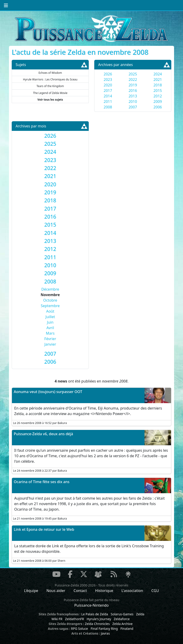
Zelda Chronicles (97, 624)
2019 (133, 85)
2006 (158, 107)
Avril (50, 328)
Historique (104, 591)
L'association (132, 591)
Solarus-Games (122, 614)
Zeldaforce (122, 619)
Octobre (50, 300)
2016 (133, 91)
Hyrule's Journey (99, 619)
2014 (108, 96)
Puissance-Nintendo (91, 605)
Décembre (50, 289)
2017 (108, 91)
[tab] (50, 136)
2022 (133, 80)
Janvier (50, 344)
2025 (133, 74)
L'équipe (31, 591)
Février (50, 339)
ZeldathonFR (74, 619)
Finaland (127, 629)
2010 (133, 102)
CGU (155, 591)
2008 (108, 107)
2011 (108, 102)
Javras (105, 633)
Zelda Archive (122, 624)
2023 (108, 80)
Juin (50, 322)
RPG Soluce (79, 629)
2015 (158, 91)
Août (50, 311)
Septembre (50, 306)
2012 (158, 96)
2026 (108, 74)
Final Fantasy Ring (104, 629)
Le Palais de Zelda (95, 614)
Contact (80, 591)
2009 (158, 102)
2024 (158, 74)
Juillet (50, 317)
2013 (133, 96)
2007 (133, 107)
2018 (158, 85)
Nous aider (56, 591)
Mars (50, 333)
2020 (108, 85)
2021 (158, 80)
